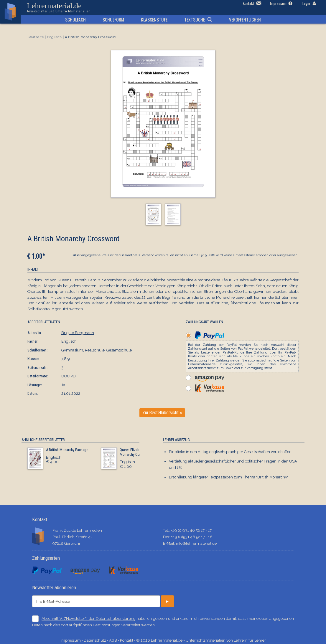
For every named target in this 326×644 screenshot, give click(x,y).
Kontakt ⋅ (128, 640)
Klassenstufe (154, 19)
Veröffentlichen (245, 19)
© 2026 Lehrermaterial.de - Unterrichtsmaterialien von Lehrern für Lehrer (201, 640)
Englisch (54, 37)
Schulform (113, 19)
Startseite (36, 37)
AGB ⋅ (115, 640)
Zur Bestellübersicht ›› (162, 413)
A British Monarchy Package (67, 450)
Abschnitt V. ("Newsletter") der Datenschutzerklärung (89, 619)
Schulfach (75, 19)
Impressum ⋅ (72, 640)
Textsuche (195, 19)
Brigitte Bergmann (78, 333)
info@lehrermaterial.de (196, 543)
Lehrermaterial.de (59, 8)
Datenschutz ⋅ (96, 640)
